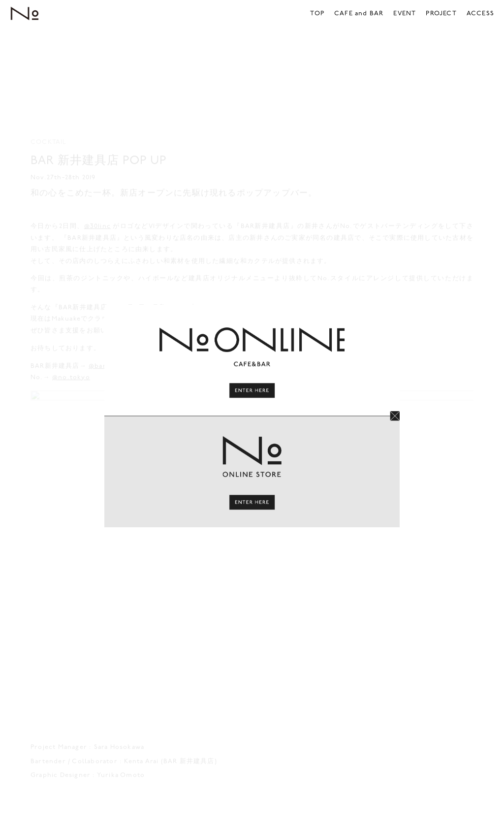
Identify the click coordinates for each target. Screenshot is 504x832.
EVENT (405, 14)
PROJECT (441, 14)
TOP (317, 14)
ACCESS (480, 14)
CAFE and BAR (359, 14)
